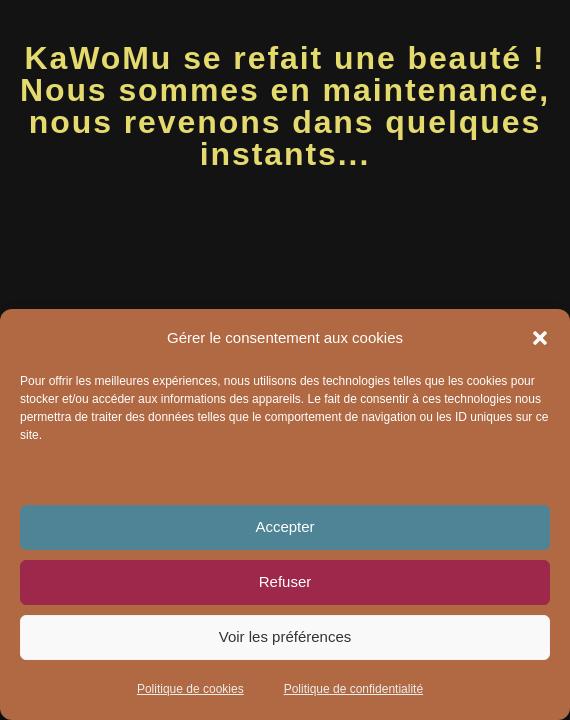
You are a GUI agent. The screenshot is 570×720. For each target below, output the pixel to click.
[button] (540, 338)
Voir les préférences (285, 636)
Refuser (285, 581)
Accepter (284, 526)
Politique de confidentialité (353, 689)
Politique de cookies (190, 689)
